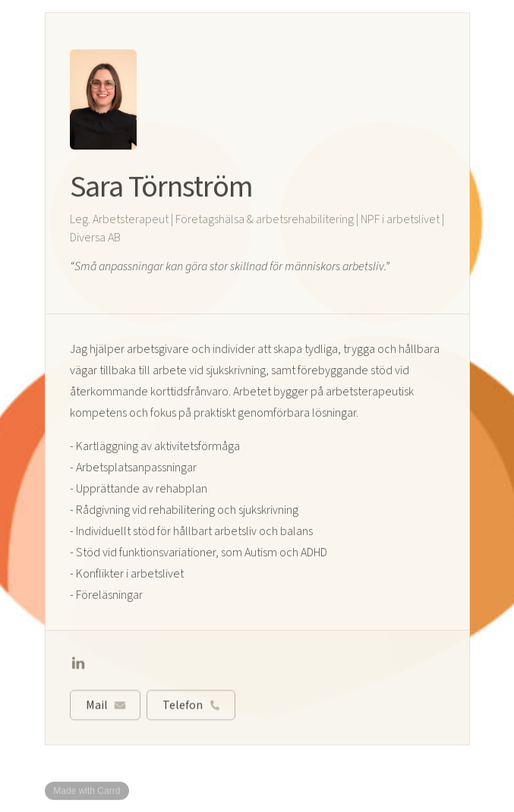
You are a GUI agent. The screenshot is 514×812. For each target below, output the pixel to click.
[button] (78, 664)
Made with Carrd (87, 791)
